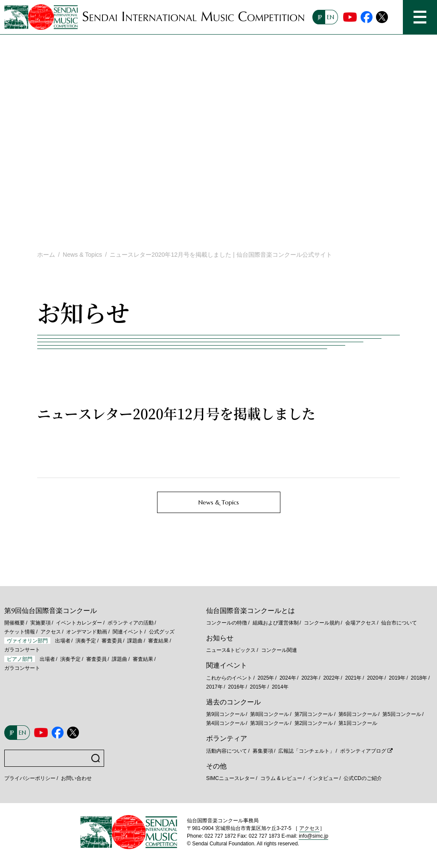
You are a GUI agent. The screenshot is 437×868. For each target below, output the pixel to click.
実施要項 (41, 623)
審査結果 (158, 641)
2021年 (354, 678)
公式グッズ (162, 632)
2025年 (266, 678)
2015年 (258, 687)
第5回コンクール (402, 714)
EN (331, 17)
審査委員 (112, 641)
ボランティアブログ (363, 751)
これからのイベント (229, 678)
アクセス (51, 632)
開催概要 (15, 623)
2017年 (214, 687)
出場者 (63, 641)
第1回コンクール (358, 723)
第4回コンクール (226, 723)
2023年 (310, 678)
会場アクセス (361, 623)
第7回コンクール (314, 714)
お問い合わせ (76, 778)
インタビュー (323, 778)
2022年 (331, 678)
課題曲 (135, 641)
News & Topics (82, 255)
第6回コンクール (358, 714)
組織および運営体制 (276, 623)
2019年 (397, 678)
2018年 (419, 678)
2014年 (280, 687)
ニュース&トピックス (231, 650)
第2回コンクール (314, 723)
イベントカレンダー (79, 623)
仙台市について (399, 623)
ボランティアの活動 (131, 623)
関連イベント (128, 632)
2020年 (375, 678)
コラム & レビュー (281, 778)
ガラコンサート (22, 650)
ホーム (46, 255)
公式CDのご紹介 (363, 778)
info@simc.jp (313, 836)
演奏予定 (86, 641)
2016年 (236, 687)
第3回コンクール (269, 723)
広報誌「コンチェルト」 (306, 751)
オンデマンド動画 (87, 632)
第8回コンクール (269, 714)
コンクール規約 (322, 623)
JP (320, 17)
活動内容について (227, 751)
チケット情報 (20, 632)
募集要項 (263, 751)
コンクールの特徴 (227, 623)
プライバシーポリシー (30, 778)
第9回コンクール (226, 714)
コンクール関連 (279, 650)
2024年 (288, 678)
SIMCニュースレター (230, 778)
